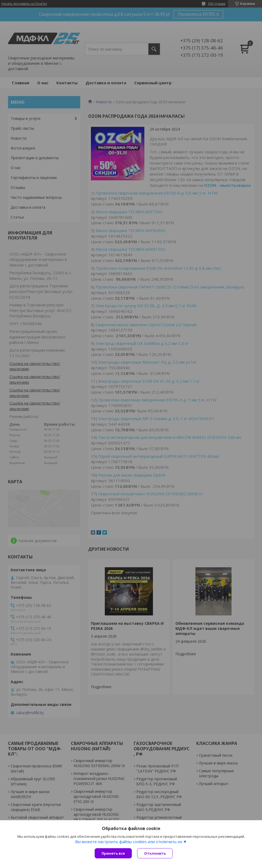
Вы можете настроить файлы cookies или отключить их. (129, 842)
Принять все (113, 853)
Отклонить (155, 853)
